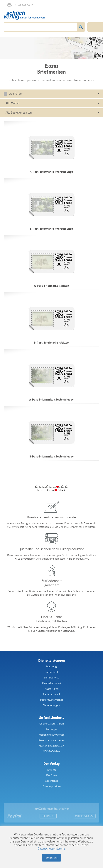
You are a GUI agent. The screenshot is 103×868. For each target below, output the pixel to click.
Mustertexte (52, 689)
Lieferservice (52, 678)
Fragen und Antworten (52, 735)
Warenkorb (95, 5)
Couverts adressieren (52, 724)
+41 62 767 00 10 (20, 5)
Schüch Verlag (25, 15)
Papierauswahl (51, 694)
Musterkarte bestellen (51, 746)
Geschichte (51, 781)
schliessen (51, 858)
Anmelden (87, 5)
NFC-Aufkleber (51, 751)
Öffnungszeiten (52, 786)
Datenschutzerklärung (51, 849)
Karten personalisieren (51, 740)
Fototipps (51, 729)
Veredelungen (52, 705)
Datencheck (51, 672)
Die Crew (52, 775)
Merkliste (80, 5)
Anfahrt (51, 770)
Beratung (51, 667)
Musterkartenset (52, 683)
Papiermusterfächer (52, 700)
